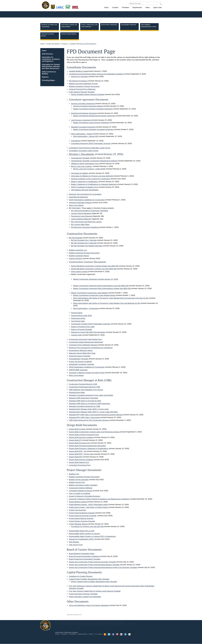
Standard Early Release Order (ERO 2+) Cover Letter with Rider (93, 412)
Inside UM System (53, 44)
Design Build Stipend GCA (79, 462)
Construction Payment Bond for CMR (83, 384)
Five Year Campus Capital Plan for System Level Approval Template (95, 591)
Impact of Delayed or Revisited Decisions (85, 496)
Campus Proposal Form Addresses (82, 89)
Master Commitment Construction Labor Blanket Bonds (94, 295)
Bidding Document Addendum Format (83, 84)
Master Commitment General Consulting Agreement (93, 109)
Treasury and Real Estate (48, 35)
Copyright (59, 624)
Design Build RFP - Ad (77, 451)
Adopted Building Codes (78, 71)
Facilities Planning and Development (69, 26)
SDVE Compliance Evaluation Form (85, 187)
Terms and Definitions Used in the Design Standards (89, 605)
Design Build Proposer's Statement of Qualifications (89, 448)
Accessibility (68, 624)
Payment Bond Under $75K (82, 316)
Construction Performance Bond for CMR (85, 387)
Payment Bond (77, 313)
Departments (83, 634)
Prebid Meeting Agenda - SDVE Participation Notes (88, 505)
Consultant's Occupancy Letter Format (84, 151)
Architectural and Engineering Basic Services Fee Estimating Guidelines (96, 74)
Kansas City (61, 8)
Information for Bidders (80, 173)
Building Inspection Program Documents (84, 86)
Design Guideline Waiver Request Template (88, 94)
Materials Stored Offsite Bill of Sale (82, 353)
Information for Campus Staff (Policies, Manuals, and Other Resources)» (51, 66)
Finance (65, 44)
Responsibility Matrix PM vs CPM (82, 531)
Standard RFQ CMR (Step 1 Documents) (85, 417)
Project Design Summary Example (82, 521)
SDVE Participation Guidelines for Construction (87, 200)
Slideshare (129, 634)
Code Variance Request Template (82, 92)
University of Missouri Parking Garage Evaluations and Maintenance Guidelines (99, 499)
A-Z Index (98, 634)
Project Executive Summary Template (83, 594)
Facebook (113, 634)
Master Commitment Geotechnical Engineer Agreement (94, 116)
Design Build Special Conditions (81, 460)
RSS (105, 634)
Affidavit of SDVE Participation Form (85, 164)
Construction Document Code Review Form (86, 339)
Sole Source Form (76, 545)
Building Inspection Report (79, 256)
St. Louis (76, 7)
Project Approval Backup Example (82, 513)
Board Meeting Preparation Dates (82, 554)
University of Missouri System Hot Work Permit (87, 373)
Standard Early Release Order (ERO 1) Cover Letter (89, 409)
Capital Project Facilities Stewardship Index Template (89, 579)
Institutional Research (109, 25)
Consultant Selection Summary (81, 491)
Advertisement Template (80, 158)
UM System (45, 625)
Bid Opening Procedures (78, 81)
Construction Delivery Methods (81, 488)
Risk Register (74, 542)
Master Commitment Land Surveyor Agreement (91, 123)
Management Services (129, 25)
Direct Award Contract (79, 272)
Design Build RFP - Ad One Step (81, 454)
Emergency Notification (117, 624)
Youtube (117, 634)
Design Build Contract (77, 429)
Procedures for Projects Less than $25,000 (87, 526)
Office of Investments (69, 34)
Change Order (76, 335)
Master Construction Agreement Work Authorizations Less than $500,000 (101, 286)
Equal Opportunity (80, 624)
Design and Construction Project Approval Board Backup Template (94, 565)
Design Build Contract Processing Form (84, 435)
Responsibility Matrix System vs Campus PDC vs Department (92, 536)
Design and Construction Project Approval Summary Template (92, 562)
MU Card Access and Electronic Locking (86, 222)
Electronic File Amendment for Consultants (85, 194)
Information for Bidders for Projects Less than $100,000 (92, 176)
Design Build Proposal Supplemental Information (87, 446)
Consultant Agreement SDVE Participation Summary (91, 143)
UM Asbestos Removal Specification (85, 190)
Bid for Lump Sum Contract (81, 166)
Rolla (69, 6)
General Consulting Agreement (83, 104)
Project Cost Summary (78, 510)
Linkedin (125, 634)
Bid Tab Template (76, 238)
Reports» (45, 77)
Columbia (53, 6)
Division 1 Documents (82, 154)
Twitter (109, 634)
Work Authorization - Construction (86, 308)
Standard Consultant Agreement (83, 127)
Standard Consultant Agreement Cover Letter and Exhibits (91, 395)
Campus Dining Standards (81, 213)
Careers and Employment (98, 624)
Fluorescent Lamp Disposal (82, 216)
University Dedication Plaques (80, 203)
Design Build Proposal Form (80, 443)
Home (42, 44)
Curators (64, 634)
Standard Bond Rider (77, 392)
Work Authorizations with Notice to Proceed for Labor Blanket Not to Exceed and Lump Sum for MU (111, 298)
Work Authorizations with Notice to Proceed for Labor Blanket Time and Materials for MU (107, 303)
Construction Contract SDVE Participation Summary (91, 324)
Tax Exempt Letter (78, 321)
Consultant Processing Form (80, 465)
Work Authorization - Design (82, 134)
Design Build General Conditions (81, 437)
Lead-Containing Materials (81, 219)
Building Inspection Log (78, 250)
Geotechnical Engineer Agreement (84, 113)
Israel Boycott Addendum (79, 197)
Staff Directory (47, 54)
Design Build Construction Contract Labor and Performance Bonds (94, 432)
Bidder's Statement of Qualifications (85, 182)
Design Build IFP (75, 440)
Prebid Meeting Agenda (78, 502)
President (73, 634)
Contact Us (131, 624)
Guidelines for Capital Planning (81, 576)
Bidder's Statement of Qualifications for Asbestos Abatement (94, 184)
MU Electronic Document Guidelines (85, 227)
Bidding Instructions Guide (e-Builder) (83, 485)
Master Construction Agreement (96, 279)
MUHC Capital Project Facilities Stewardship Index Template (94, 582)
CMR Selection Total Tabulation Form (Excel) (86, 390)
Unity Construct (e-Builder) (49, 73)
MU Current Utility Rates (80, 224)
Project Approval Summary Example (83, 516)
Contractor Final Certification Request (83, 345)
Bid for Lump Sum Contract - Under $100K (89, 169)
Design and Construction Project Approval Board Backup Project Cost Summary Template (103, 567)
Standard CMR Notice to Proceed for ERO (85, 401)
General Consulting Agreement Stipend (88, 106)
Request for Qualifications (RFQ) (81, 539)
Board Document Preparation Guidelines (84, 556)
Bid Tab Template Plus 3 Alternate (84, 243)
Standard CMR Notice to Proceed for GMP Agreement (90, 404)
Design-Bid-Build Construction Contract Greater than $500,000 (95, 266)
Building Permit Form (77, 482)
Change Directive (76, 258)
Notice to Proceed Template (82, 329)
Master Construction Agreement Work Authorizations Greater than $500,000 (102, 288)
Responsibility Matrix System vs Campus (84, 534)
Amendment (76, 141)
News (91, 634)
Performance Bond (78, 318)
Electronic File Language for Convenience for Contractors (91, 348)
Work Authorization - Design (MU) (86, 136)
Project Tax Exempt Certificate (80, 362)
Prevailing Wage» (49, 80)
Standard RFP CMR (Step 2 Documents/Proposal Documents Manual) (96, 415)
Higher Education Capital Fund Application (85, 597)
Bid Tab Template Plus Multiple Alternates (87, 246)
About (57, 634)
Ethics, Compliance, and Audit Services (89, 26)
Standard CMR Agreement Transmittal (83, 398)
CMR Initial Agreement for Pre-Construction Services (89, 420)
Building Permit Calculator (79, 480)
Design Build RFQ (76, 457)
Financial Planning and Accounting (49, 26)
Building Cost (74, 474)
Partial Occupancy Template (80, 356)
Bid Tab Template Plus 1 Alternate (84, 240)
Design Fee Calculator (80, 76)
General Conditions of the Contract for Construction (91, 179)
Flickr (121, 634)
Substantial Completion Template (82, 364)
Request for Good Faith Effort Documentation (88, 332)
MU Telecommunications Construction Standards (90, 211)
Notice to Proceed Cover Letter (83, 327)
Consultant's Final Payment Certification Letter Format (90, 148)
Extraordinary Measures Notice (81, 350)
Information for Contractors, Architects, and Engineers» (51, 59)
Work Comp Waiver (76, 205)
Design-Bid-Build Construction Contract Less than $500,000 (94, 269)
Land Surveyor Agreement (81, 120)
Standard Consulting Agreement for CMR (85, 406)
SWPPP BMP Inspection (78, 370)
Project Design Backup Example (81, 518)
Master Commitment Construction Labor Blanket (89, 293)
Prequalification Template (79, 359)
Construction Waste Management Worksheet (86, 342)
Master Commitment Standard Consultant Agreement (93, 129)
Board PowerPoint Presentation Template (85, 559)
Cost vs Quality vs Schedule (80, 493)
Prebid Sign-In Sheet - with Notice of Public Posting (89, 507)
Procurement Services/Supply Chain (149, 26)
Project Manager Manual (78, 524)
